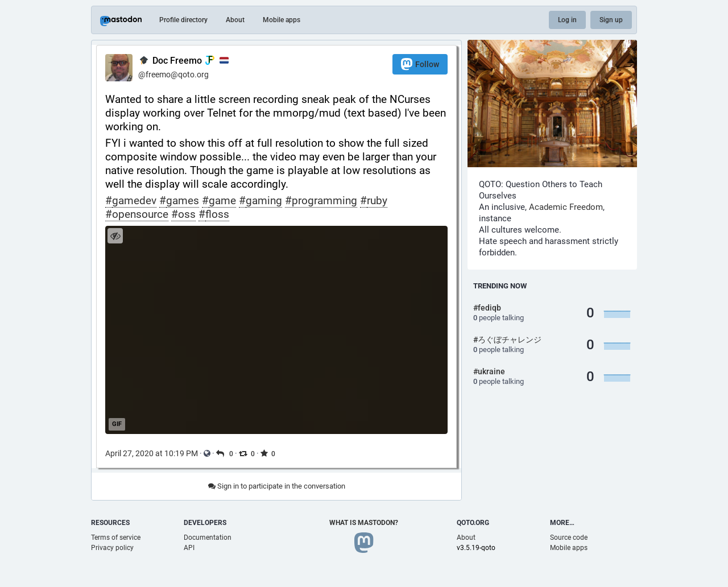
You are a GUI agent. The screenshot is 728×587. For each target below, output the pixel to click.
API (189, 548)
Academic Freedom (566, 207)
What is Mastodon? (364, 523)
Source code (569, 538)
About (235, 20)
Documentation (208, 538)
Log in (567, 20)
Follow (420, 64)
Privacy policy (112, 548)
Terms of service (116, 538)
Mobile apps (282, 20)
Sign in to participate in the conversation (277, 486)
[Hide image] (115, 236)
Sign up (611, 20)
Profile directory (183, 20)
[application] (276, 330)
